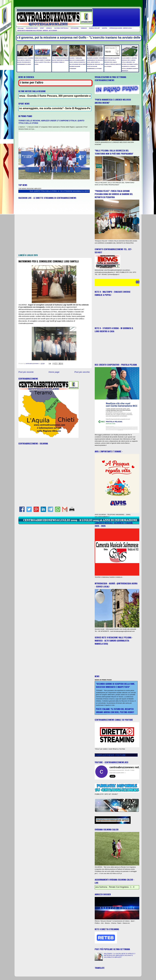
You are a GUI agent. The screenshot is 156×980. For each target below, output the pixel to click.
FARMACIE (84, 28)
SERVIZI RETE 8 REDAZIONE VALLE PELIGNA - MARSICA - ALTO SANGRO (37, 31)
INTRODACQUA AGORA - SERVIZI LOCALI (121, 28)
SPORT (42, 28)
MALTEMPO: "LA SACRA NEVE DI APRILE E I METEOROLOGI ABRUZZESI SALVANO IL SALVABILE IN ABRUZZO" (120, 955)
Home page (21, 28)
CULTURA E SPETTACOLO (61, 28)
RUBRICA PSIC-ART (94, 28)
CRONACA (49, 28)
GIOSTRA (105, 28)
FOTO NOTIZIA (75, 28)
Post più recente (26, 372)
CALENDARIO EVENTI (32, 28)
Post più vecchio (82, 372)
